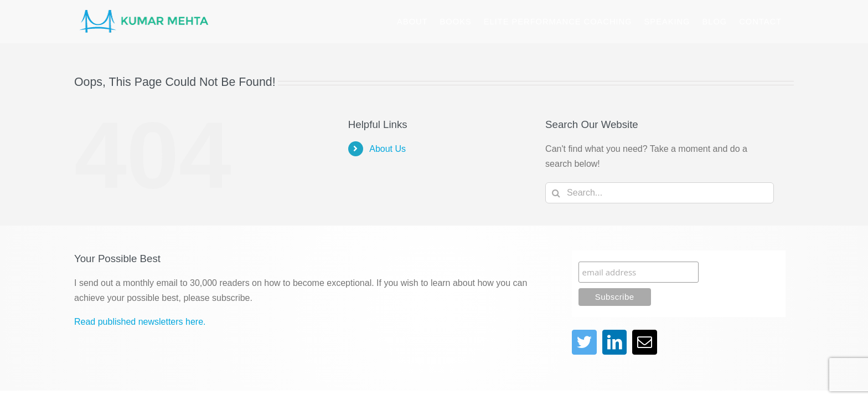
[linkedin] (615, 342)
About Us (387, 149)
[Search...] (660, 193)
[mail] (645, 342)
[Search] (556, 193)
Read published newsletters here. (140, 322)
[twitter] (584, 342)
